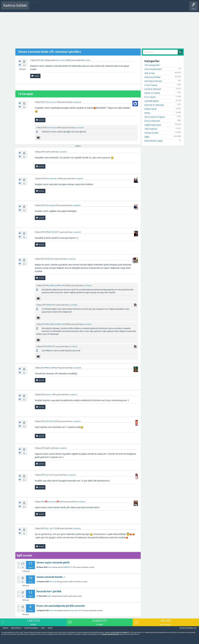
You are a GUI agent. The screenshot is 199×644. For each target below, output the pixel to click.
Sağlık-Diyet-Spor (153, 125)
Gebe (43, 628)
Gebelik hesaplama (31, 628)
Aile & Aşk (53, 582)
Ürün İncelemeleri (153, 69)
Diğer (42, 60)
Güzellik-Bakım (152, 101)
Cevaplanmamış (46, 7)
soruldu (87, 60)
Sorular (34, 7)
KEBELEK (67, 567)
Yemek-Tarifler (152, 133)
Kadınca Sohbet (15, 5)
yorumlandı (80, 128)
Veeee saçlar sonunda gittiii (53, 563)
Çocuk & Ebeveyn (153, 89)
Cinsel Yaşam (151, 85)
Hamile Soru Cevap (97, 7)
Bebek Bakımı (112, 7)
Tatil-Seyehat (151, 129)
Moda (50, 567)
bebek (50, 628)
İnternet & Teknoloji (154, 105)
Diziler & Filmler (152, 93)
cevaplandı (77, 102)
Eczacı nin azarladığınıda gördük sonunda (61, 606)
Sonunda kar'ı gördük (49, 591)
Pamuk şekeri (73, 610)
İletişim (5, 628)
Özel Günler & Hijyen (155, 117)
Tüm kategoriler (152, 65)
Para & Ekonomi (152, 121)
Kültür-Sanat (150, 109)
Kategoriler (59, 7)
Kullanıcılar (71, 7)
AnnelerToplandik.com (188, 628)
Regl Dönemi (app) (153, 141)
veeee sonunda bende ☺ (51, 577)
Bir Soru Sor (82, 7)
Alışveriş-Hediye (152, 77)
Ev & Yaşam (150, 97)
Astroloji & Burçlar (153, 81)
